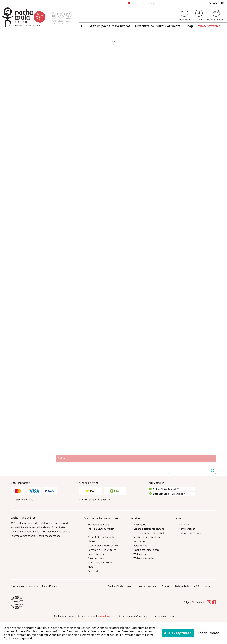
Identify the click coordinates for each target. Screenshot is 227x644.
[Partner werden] (216, 16)
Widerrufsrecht (141, 554)
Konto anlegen (187, 529)
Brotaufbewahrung (98, 524)
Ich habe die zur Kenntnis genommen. (104, 464)
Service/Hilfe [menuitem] (217, 3)
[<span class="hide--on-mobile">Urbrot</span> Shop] (174, 16)
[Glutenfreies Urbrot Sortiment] (158, 26)
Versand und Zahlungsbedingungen (146, 548)
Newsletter (139, 541)
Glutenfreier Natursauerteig (103, 545)
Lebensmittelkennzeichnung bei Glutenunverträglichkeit (149, 531)
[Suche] (166, 3)
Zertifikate (93, 571)
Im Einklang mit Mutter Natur (100, 564)
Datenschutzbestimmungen (95, 464)
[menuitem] (166, 3)
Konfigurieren (208, 633)
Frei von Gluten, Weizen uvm (101, 531)
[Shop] (189, 26)
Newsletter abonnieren (189, 470)
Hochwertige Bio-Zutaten (102, 550)
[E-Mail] (136, 458)
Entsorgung (139, 524)
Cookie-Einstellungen (120, 586)
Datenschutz (182, 586)
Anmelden (184, 524)
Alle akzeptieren (178, 633)
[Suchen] (181, 3)
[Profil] (199, 16)
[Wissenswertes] (209, 26)
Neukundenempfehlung (146, 537)
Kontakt (166, 586)
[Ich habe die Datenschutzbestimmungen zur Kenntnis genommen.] (57, 464)
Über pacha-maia (146, 586)
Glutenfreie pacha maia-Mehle (101, 539)
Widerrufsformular (143, 558)
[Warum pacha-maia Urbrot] (110, 26)
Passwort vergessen (190, 533)
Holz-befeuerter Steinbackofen (96, 556)
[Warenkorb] (185, 16)
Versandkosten (105, 616)
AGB (196, 586)
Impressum (210, 586)
